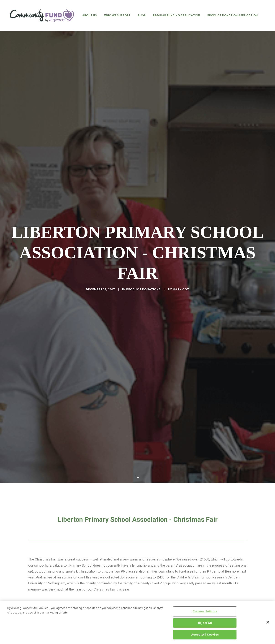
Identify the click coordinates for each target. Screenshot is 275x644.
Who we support (117, 15)
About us (90, 15)
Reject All (205, 623)
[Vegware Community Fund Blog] (42, 15)
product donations (143, 260)
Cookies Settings (205, 611)
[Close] (268, 622)
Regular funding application (176, 15)
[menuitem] (90, 15)
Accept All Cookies (205, 635)
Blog (142, 15)
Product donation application (233, 15)
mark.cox (181, 260)
